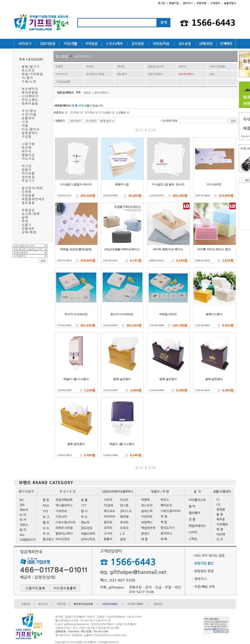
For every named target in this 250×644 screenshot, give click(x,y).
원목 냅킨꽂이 (122, 379)
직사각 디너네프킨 (76, 314)
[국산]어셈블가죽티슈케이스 (122, 249)
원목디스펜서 (214, 314)
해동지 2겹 (122, 184)
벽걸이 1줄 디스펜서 (76, 379)
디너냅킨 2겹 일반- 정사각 (168, 184)
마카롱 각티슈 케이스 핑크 (214, 249)
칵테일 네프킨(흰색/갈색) (76, 249)
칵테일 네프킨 (168, 314)
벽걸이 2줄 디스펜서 (122, 444)
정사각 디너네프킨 (122, 314)
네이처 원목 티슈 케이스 (168, 249)
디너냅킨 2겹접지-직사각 (76, 184)
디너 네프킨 (214, 184)
